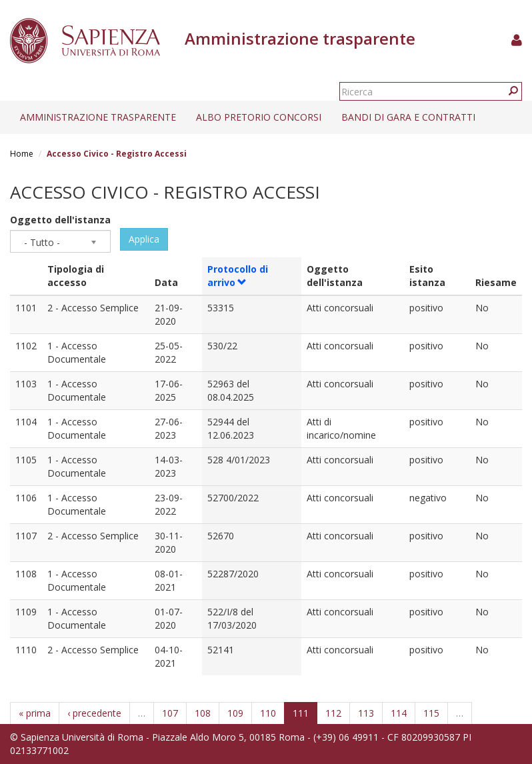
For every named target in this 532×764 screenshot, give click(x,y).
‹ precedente (94, 713)
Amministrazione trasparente (98, 117)
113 (366, 713)
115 (431, 713)
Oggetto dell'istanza (60, 220)
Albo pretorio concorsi (259, 117)
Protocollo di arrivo (238, 276)
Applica (144, 239)
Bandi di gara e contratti (408, 117)
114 (399, 713)
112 (333, 713)
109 (235, 713)
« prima (35, 713)
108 (203, 713)
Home (22, 154)
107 (170, 713)
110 (268, 713)
